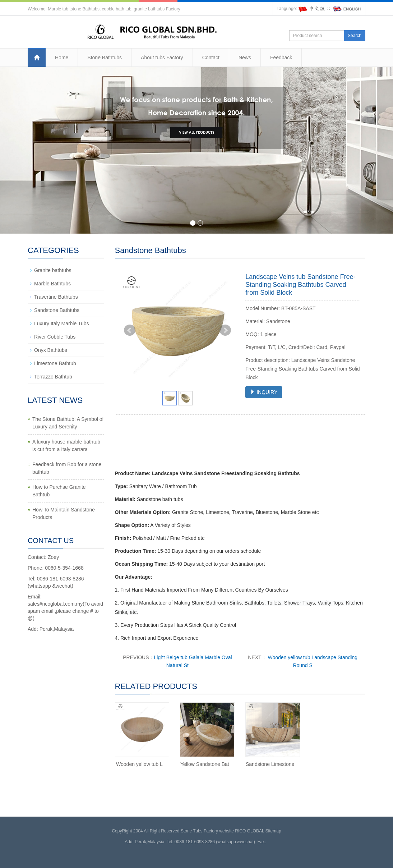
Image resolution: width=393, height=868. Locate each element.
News (245, 58)
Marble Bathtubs (52, 284)
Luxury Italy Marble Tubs (62, 323)
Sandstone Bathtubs (57, 310)
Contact (211, 58)
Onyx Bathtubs (51, 350)
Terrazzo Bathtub (53, 377)
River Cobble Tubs (55, 337)
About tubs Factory (162, 58)
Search (355, 36)
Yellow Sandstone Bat (205, 764)
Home (62, 58)
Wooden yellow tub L (139, 764)
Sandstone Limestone (270, 764)
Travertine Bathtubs (56, 297)
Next (225, 330)
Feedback (281, 58)
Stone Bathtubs (105, 58)
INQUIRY (264, 392)
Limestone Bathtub (55, 363)
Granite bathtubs (53, 270)
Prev (130, 330)
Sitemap (273, 831)
